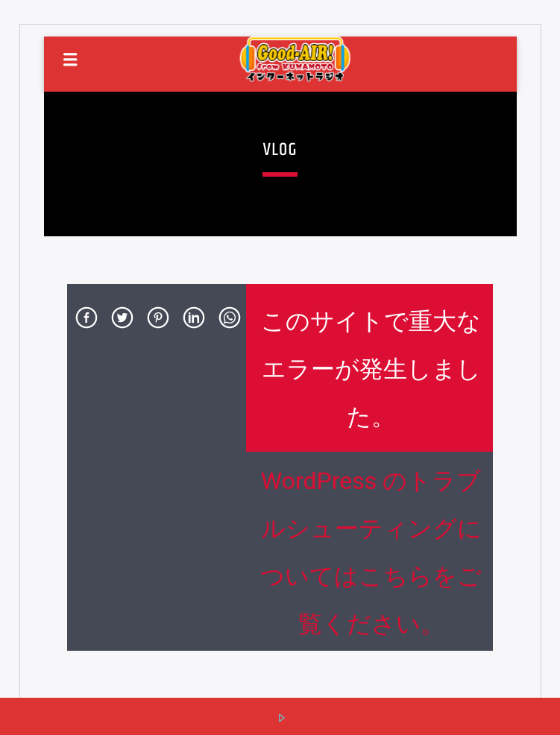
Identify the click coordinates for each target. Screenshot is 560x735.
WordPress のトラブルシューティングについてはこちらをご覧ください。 (371, 552)
